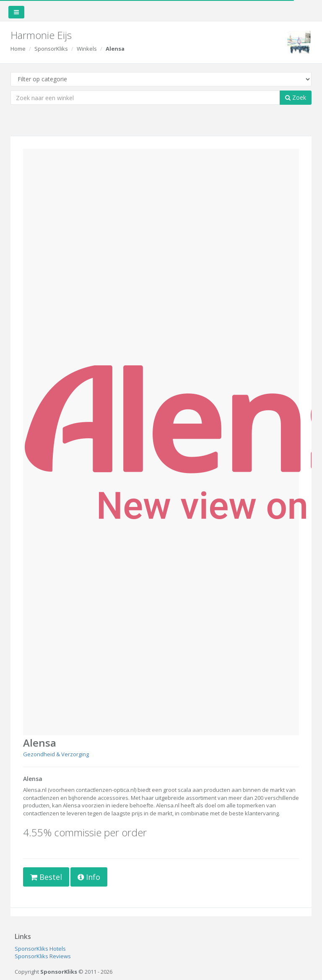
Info (89, 877)
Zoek (296, 97)
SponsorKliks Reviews (43, 956)
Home (18, 49)
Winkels (87, 49)
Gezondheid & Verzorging (56, 754)
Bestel (46, 877)
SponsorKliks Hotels (40, 949)
